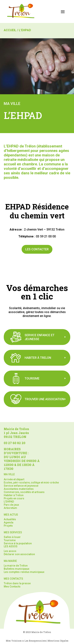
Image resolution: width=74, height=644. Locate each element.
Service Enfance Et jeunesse (40, 337)
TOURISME (32, 378)
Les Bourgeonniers (35, 641)
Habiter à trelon (38, 358)
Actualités (10, 519)
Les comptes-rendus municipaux (24, 572)
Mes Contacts (12, 587)
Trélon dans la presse (17, 583)
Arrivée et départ (14, 479)
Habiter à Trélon (14, 495)
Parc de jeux (11, 505)
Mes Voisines (14, 641)
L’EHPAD (9, 502)
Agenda (9, 522)
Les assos (10, 551)
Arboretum (10, 508)
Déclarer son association (19, 554)
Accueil (10, 30)
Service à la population (18, 543)
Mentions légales (58, 641)
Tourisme (10, 540)
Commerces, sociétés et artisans (24, 492)
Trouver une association (44, 399)
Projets (8, 526)
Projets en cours (14, 498)
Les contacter (37, 249)
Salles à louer (12, 537)
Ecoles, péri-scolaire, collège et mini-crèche (31, 483)
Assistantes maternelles (19, 489)
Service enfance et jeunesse (21, 486)
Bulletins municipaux (17, 569)
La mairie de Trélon (16, 566)
